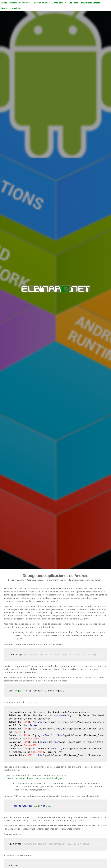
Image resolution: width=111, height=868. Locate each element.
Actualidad (78, 580)
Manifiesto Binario (91, 3)
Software (96, 580)
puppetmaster (17, 580)
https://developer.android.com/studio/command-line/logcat (33, 778)
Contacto (73, 3)
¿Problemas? (59, 3)
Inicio (4, 3)
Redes (87, 580)
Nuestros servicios (20, 3)
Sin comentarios (58, 580)
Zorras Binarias (42, 3)
